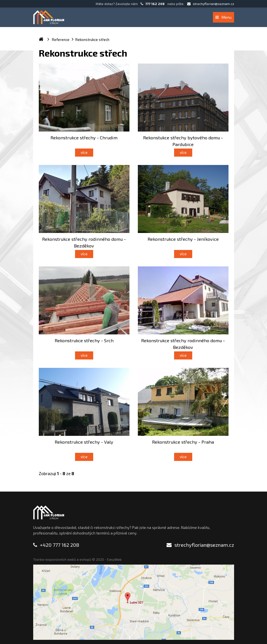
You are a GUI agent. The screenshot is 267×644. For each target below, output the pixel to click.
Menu (223, 17)
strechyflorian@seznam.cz (211, 4)
